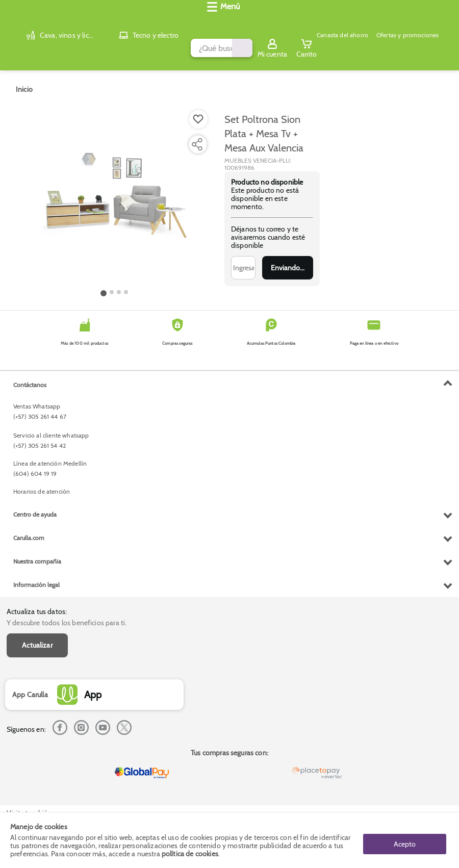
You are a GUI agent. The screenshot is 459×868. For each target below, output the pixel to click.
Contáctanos (30, 585)
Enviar (288, 260)
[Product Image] (115, 189)
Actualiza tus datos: (37, 377)
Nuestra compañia (37, 762)
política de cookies (190, 854)
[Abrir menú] (23, 49)
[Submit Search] (274, 22)
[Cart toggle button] (445, 22)
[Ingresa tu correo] (243, 260)
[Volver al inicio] (20, 22)
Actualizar (37, 411)
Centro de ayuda (35, 715)
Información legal (36, 785)
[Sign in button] (411, 22)
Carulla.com (29, 738)
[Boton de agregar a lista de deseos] (198, 111)
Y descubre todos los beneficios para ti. (67, 388)
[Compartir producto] (197, 136)
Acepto (405, 840)
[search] (166, 22)
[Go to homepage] (24, 81)
